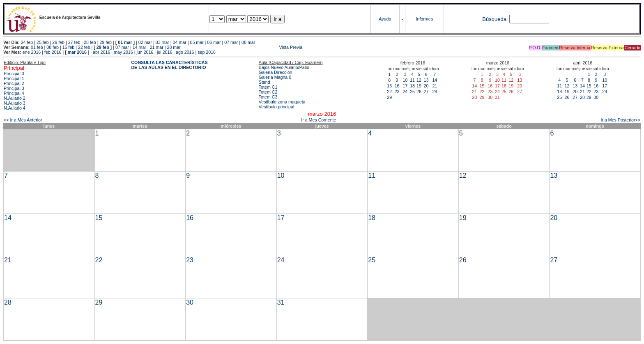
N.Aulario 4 (15, 108)
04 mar (180, 42)
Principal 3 (14, 88)
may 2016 (123, 52)
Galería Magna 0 (275, 77)
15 (389, 86)
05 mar (197, 42)
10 (405, 80)
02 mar (145, 42)
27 (426, 92)
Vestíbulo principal (277, 107)
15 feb (69, 47)
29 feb (106, 42)
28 (435, 92)
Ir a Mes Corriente (319, 120)
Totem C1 (268, 87)
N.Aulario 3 (15, 103)
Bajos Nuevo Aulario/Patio (284, 67)
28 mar (174, 47)
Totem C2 (268, 92)
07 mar (231, 42)
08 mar (248, 42)
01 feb (37, 47)
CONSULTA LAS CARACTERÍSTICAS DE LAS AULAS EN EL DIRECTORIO (169, 65)
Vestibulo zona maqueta (282, 102)
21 (435, 86)
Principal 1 (14, 78)
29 (389, 97)
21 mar (157, 47)
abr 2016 (101, 52)
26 (419, 92)
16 (397, 86)
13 (426, 80)
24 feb (27, 42)
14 (435, 80)
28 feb (90, 42)
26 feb (58, 42)
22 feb (84, 47)
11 (412, 80)
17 (405, 86)
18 (412, 86)
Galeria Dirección (276, 72)
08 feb (53, 47)
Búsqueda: (495, 19)
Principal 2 (14, 83)
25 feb (43, 42)
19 (419, 86)
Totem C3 (268, 97)
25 (412, 92)
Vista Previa (242, 47)
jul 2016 (164, 52)
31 (281, 302)
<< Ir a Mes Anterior (23, 120)
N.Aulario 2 (15, 98)
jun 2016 (145, 52)
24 (405, 92)
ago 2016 (185, 52)
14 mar (139, 47)
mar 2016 (77, 52)
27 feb (74, 42)
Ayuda (385, 19)
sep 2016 (207, 52)
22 (389, 92)
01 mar (125, 42)
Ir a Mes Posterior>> (620, 120)
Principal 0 (14, 73)
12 (419, 80)
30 (596, 97)
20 (426, 86)
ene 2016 (32, 52)
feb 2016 (53, 52)
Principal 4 (14, 93)
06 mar (214, 42)
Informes (424, 19)
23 (397, 92)
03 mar (162, 42)
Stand (264, 82)
